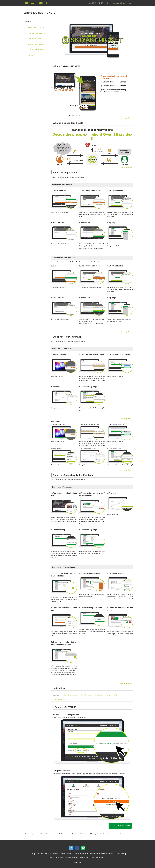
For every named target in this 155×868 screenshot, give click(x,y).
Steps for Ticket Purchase (36, 44)
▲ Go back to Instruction (120, 826)
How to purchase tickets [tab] (61, 699)
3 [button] (76, 115)
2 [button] (73, 115)
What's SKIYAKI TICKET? (36, 28)
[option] (114, 77)
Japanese (116, 3)
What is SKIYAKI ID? (43, 854)
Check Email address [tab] (70, 695)
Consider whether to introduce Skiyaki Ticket (80, 857)
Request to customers (56, 857)
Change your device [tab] (112, 695)
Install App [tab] (99, 695)
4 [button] (80, 115)
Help (32, 854)
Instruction (31, 55)
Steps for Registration (35, 39)
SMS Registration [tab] (86, 695)
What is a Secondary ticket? (37, 33)
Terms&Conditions (66, 854)
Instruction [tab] (56, 695)
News (108, 3)
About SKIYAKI (101, 857)
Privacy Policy (120, 854)
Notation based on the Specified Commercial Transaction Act (94, 854)
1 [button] (70, 115)
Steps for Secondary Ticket (36, 50)
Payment (55, 854)
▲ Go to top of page (126, 118)
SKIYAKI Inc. (80, 862)
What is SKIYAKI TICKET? (95, 3)
